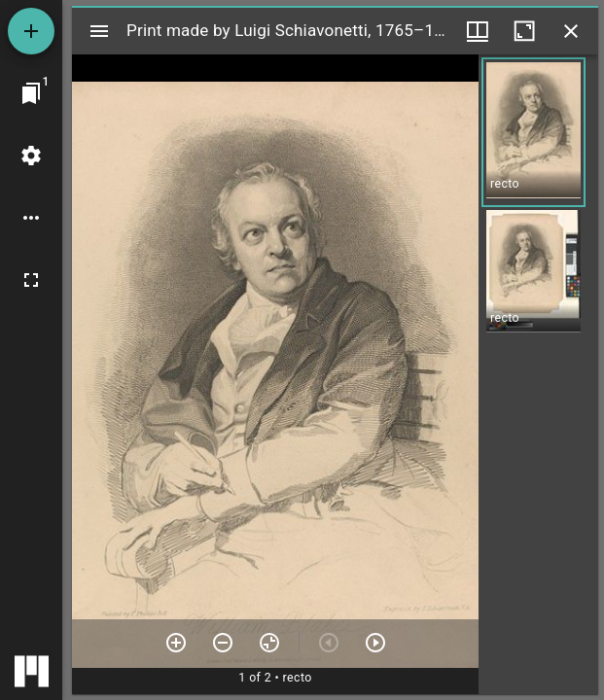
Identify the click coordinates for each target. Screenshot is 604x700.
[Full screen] (31, 280)
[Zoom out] (223, 643)
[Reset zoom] (269, 643)
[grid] (538, 374)
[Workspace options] (31, 218)
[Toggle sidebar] (99, 31)
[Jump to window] (31, 93)
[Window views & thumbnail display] (478, 31)
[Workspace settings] (31, 156)
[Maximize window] (524, 31)
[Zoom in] (176, 643)
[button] (533, 132)
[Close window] (571, 31)
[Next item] (375, 643)
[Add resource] (31, 31)
